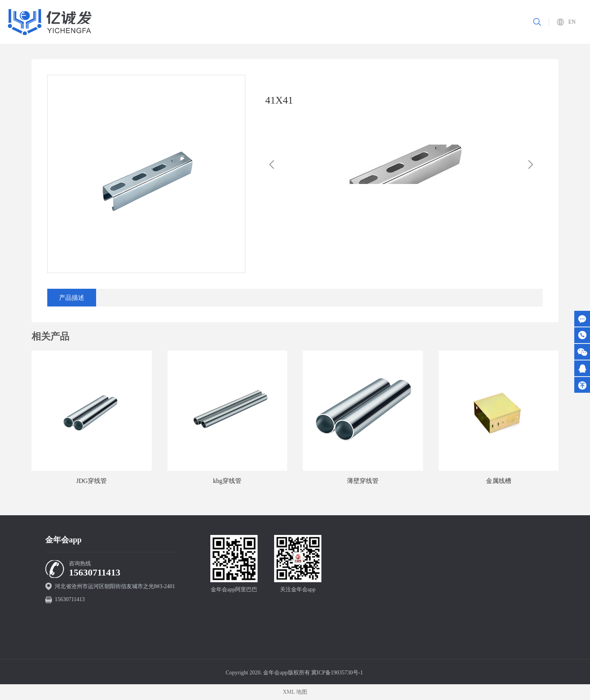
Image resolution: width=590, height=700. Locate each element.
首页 (279, 22)
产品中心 (341, 22)
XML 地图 (295, 692)
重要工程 (376, 22)
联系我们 (479, 22)
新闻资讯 (445, 22)
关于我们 (307, 22)
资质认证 (410, 22)
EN (572, 22)
